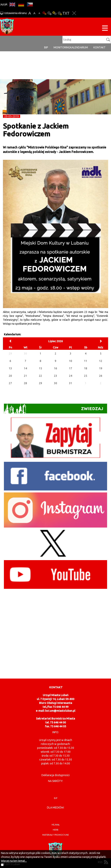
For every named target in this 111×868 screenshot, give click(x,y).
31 (71, 383)
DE (21, 4)
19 (101, 368)
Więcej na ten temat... (14, 861)
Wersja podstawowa (44, 13)
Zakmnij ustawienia (74, 13)
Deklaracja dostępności (55, 775)
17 (71, 368)
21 (25, 376)
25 (86, 376)
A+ (30, 13)
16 (55, 368)
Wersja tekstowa (66, 13)
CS (30, 4)
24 (71, 376)
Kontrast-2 (60, 13)
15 (40, 368)
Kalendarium (79, 47)
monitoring (62, 47)
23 (55, 376)
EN (12, 4)
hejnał (56, 825)
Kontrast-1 (55, 13)
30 (55, 383)
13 (10, 368)
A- (39, 13)
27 (10, 383)
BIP (46, 47)
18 (86, 368)
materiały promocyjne (55, 835)
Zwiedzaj (54, 409)
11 (86, 361)
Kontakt (99, 47)
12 (101, 361)
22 (40, 376)
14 (25, 368)
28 (25, 383)
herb (56, 830)
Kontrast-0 (49, 13)
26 (101, 376)
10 (71, 361)
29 (40, 383)
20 (10, 376)
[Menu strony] (105, 29)
